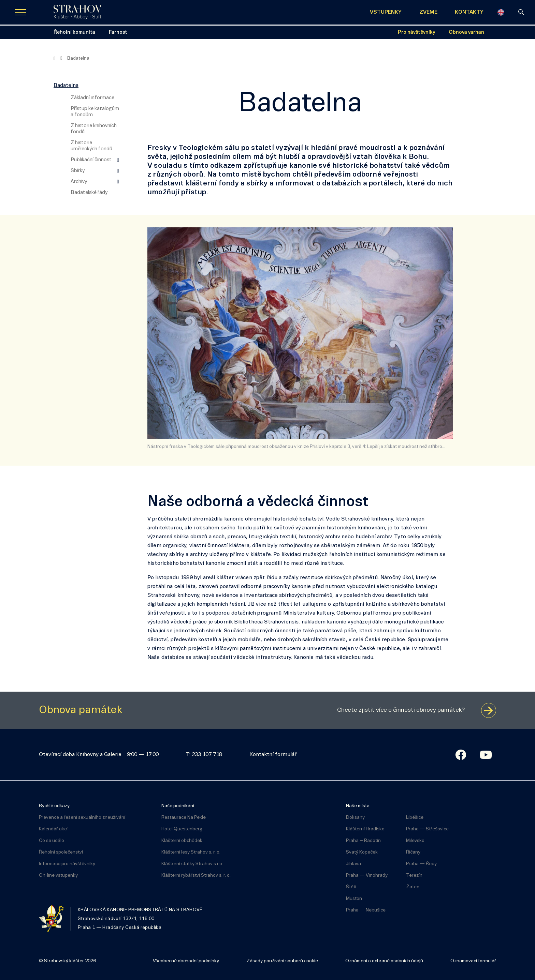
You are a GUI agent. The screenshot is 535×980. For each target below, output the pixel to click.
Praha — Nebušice (366, 910)
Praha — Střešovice (427, 829)
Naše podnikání (178, 806)
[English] (501, 12)
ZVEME (428, 12)
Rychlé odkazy (54, 806)
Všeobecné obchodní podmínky (186, 961)
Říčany (413, 852)
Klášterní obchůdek (182, 841)
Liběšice (415, 818)
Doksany (355, 818)
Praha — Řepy (421, 864)
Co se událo (52, 841)
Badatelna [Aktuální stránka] (78, 58)
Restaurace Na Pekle (184, 818)
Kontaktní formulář (273, 755)
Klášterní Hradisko (365, 829)
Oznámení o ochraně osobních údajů (384, 961)
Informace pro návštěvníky (67, 864)
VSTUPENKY (386, 12)
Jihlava (353, 864)
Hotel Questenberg (182, 829)
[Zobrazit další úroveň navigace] (118, 160)
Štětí (351, 887)
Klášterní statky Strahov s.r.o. (192, 864)
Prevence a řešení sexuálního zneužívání (82, 818)
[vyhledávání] (521, 12)
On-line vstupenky (58, 876)
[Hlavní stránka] (54, 59)
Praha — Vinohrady (367, 876)
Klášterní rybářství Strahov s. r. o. (196, 876)
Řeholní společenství (61, 852)
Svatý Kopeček (362, 852)
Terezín (414, 876)
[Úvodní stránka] (77, 12)
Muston (354, 899)
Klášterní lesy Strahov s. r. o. (191, 852)
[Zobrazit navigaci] (20, 12)
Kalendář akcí (53, 829)
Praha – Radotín (363, 841)
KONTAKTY (469, 12)
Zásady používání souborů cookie (282, 961)
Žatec (413, 887)
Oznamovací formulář (473, 961)
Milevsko (415, 841)
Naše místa (358, 806)
